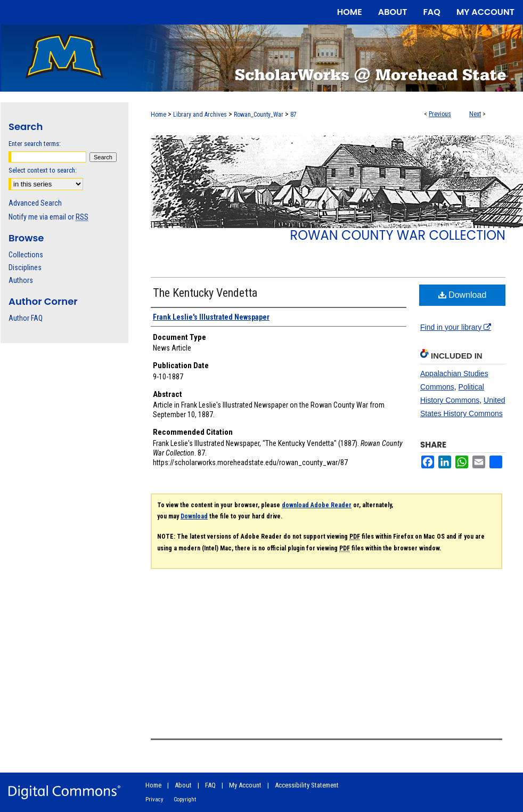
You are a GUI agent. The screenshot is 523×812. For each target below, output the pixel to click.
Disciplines (25, 267)
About (183, 785)
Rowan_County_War (259, 115)
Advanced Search (35, 203)
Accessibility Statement (307, 785)
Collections (26, 255)
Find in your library (456, 327)
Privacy (154, 799)
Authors (21, 280)
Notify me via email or (48, 217)
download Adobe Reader (317, 505)
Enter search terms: (35, 144)
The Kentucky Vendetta (205, 293)
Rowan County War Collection (398, 235)
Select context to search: (43, 170)
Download (463, 295)
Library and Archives (200, 115)
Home (158, 115)
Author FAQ (26, 318)
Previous (440, 114)
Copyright (185, 799)
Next (475, 114)
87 (293, 115)
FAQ (210, 785)
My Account (245, 785)
